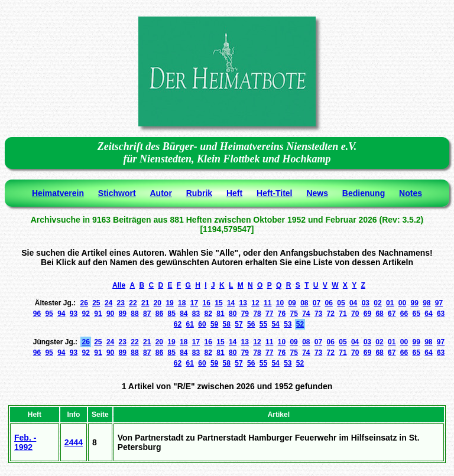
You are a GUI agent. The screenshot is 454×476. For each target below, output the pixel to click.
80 (233, 314)
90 (110, 314)
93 (74, 314)
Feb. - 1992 (25, 442)
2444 (74, 442)
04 (353, 303)
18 (182, 303)
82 (208, 314)
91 (98, 314)
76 (282, 314)
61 (190, 324)
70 (355, 314)
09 (292, 303)
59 (214, 324)
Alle (119, 285)
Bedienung (364, 193)
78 (257, 314)
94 (61, 314)
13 (243, 303)
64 (428, 314)
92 (86, 314)
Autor (161, 193)
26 (84, 303)
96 (37, 314)
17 (194, 303)
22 (133, 303)
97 (439, 303)
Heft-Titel (274, 193)
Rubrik (199, 193)
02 (377, 303)
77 (269, 314)
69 (367, 314)
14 (231, 303)
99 (414, 303)
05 (341, 303)
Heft (234, 193)
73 (318, 314)
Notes (411, 193)
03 (366, 303)
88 (134, 314)
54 (275, 324)
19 (169, 303)
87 (147, 314)
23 (121, 303)
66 (404, 314)
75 (294, 314)
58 (227, 324)
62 (178, 324)
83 (196, 314)
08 (304, 303)
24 (108, 303)
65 (416, 314)
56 (251, 324)
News (317, 193)
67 (392, 314)
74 (306, 314)
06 (329, 303)
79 (245, 314)
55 (263, 324)
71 (343, 314)
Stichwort (117, 193)
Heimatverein (58, 193)
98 (427, 303)
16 (207, 303)
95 (49, 314)
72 (331, 314)
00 (402, 303)
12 (255, 303)
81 (220, 314)
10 (280, 303)
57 (239, 324)
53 (288, 324)
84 (184, 314)
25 (96, 303)
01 (390, 303)
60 (202, 324)
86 (159, 314)
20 (158, 303)
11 (267, 303)
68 (379, 314)
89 (123, 314)
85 (171, 314)
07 (317, 303)
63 (441, 314)
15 (218, 303)
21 (145, 303)
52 (300, 324)
